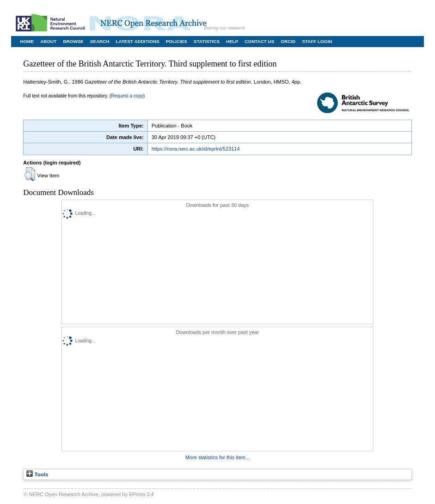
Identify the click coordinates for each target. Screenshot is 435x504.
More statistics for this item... (217, 457)
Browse (73, 41)
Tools (37, 474)
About (48, 41)
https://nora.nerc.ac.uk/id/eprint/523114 (196, 149)
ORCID (288, 41)
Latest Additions (137, 41)
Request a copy (127, 96)
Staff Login (317, 41)
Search (100, 41)
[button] (30, 174)
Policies (177, 41)
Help (232, 41)
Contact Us (259, 41)
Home (27, 41)
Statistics (207, 41)
